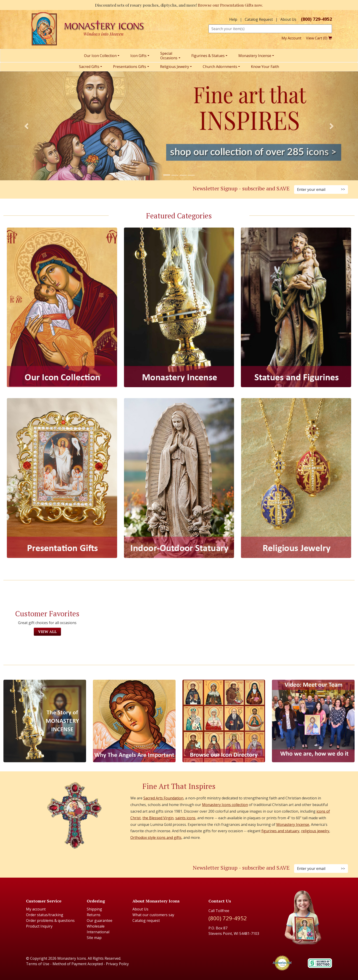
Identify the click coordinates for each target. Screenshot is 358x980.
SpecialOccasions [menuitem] (169, 56)
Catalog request (146, 920)
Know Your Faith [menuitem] (265, 67)
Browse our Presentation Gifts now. (230, 5)
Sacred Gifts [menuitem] (89, 67)
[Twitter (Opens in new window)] (95, 190)
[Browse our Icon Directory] (224, 721)
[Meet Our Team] (313, 721)
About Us (288, 19)
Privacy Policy (117, 964)
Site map (94, 938)
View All (47, 632)
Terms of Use (38, 964)
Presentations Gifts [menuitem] (130, 67)
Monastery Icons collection (225, 805)
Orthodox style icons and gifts (156, 837)
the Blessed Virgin (158, 818)
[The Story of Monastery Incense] (45, 721)
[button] (27, 126)
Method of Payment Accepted (78, 964)
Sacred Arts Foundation (163, 798)
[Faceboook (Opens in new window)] (79, 869)
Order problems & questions (50, 920)
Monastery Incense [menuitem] (255, 56)
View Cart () (319, 38)
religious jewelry (315, 831)
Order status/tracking (45, 915)
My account (36, 909)
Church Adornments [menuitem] (220, 67)
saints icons (185, 818)
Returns (94, 915)
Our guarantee (100, 920)
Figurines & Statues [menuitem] (208, 56)
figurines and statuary (280, 831)
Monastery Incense (293, 824)
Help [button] (233, 19)
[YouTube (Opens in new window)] (100, 190)
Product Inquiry (39, 926)
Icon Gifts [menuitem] (138, 56)
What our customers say (153, 915)
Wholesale (96, 926)
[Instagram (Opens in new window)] (84, 190)
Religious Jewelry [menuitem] (175, 67)
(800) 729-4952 (316, 19)
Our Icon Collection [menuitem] (100, 56)
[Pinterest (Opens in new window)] (89, 190)
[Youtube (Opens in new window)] (100, 869)
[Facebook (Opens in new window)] (79, 190)
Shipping (94, 909)
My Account (291, 38)
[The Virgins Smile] (134, 721)
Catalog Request (259, 19)
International (98, 932)
